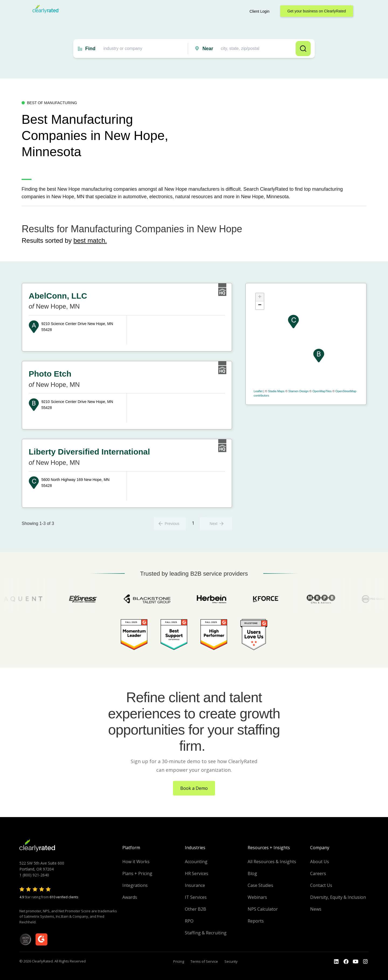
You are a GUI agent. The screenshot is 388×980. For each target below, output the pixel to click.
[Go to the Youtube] (346, 962)
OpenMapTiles (322, 391)
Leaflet (258, 391)
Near (208, 49)
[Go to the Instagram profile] (365, 962)
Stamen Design (298, 391)
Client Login (259, 11)
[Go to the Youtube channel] (356, 962)
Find (90, 49)
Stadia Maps (276, 391)
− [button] (260, 305)
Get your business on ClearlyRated (316, 11)
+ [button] (260, 297)
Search (303, 49)
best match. (90, 240)
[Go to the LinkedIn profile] (336, 962)
